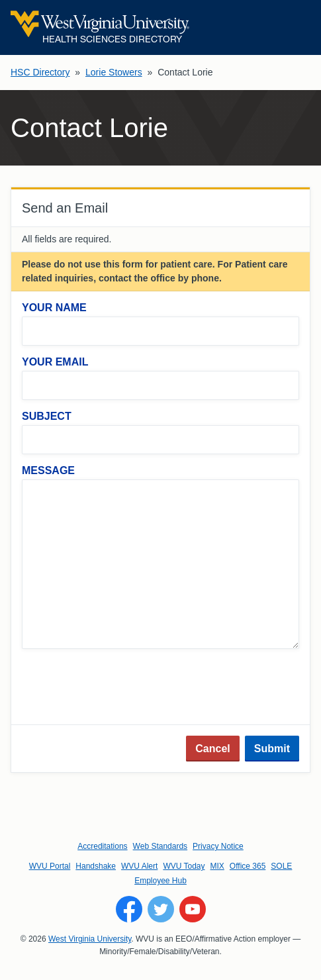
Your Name (54, 308)
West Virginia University (90, 939)
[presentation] (122, 688)
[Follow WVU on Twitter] (161, 909)
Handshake (96, 866)
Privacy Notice (218, 846)
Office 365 (248, 866)
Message (48, 470)
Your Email (55, 362)
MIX (217, 866)
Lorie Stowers (114, 72)
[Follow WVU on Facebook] (129, 909)
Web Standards (160, 846)
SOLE (281, 866)
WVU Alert (139, 866)
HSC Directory (40, 72)
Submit (272, 749)
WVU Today (184, 866)
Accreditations (102, 846)
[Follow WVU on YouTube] (193, 909)
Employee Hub (160, 881)
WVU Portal (50, 866)
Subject (47, 416)
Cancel (212, 749)
